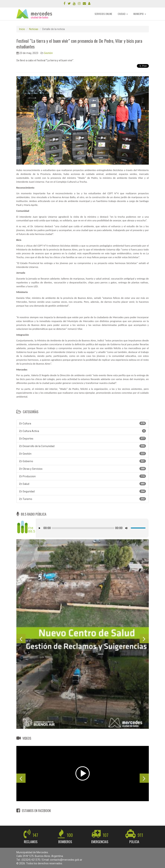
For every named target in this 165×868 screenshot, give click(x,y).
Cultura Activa (83, 431)
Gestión (48, 53)
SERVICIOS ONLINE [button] (103, 14)
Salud (83, 484)
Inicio (22, 29)
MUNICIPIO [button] (140, 14)
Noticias (34, 29)
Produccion (83, 476)
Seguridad (83, 491)
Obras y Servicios (83, 469)
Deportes (83, 438)
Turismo (83, 499)
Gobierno (83, 461)
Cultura (83, 423)
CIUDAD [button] (123, 14)
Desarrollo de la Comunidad (83, 446)
